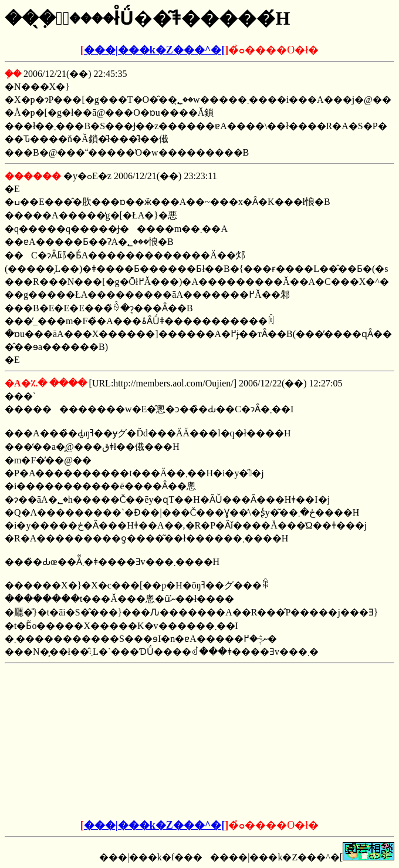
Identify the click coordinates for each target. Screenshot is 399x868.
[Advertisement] (110, 742)
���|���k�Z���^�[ (154, 50)
